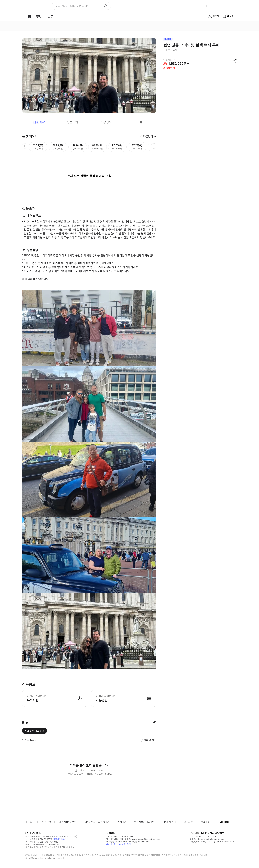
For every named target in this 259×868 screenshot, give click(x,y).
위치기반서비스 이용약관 (97, 822)
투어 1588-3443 (113, 836)
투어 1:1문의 (112, 844)
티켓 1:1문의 (125, 844)
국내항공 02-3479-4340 (140, 842)
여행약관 (122, 822)
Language (224, 822)
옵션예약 (39, 122)
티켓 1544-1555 (129, 836)
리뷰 (140, 122)
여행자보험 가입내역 (144, 822)
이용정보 (106, 122)
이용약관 (47, 822)
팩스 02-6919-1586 (115, 839)
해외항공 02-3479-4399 (117, 842)
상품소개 (72, 122)
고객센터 (205, 822)
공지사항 (188, 822)
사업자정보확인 (60, 839)
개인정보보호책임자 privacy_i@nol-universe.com (212, 842)
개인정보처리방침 (68, 822)
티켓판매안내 (169, 822)
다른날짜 (148, 136)
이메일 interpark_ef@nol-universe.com (207, 839)
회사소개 (30, 822)
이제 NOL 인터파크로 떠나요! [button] (73, 6)
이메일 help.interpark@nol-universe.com (143, 839)
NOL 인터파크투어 (35, 731)
